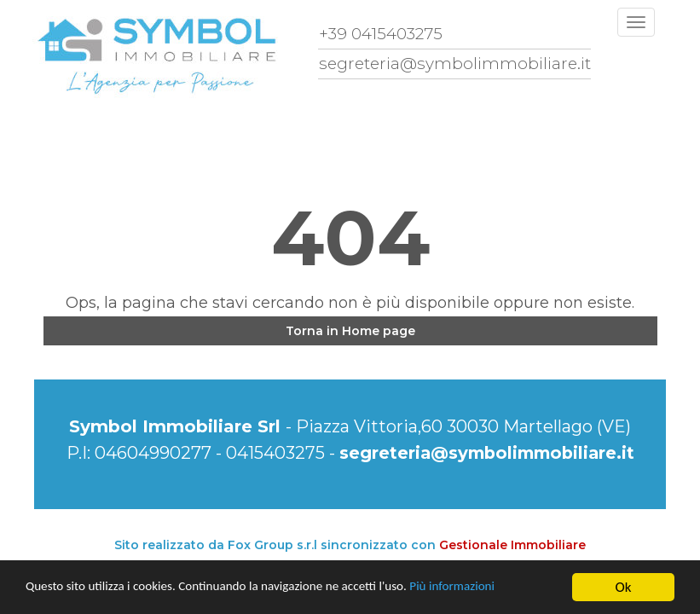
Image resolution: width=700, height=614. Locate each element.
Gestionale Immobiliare (512, 545)
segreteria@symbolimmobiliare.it (487, 453)
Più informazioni (505, 589)
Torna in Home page (350, 331)
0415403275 (271, 453)
